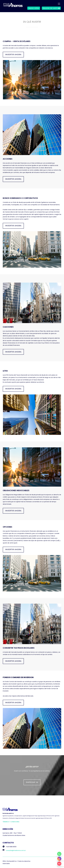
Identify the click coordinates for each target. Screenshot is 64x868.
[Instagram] (59, 859)
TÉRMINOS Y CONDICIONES (11, 822)
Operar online (34, 8)
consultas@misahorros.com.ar (14, 850)
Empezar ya (32, 782)
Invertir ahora (13, 55)
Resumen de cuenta (51, 8)
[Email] (59, 864)
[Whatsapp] (59, 854)
